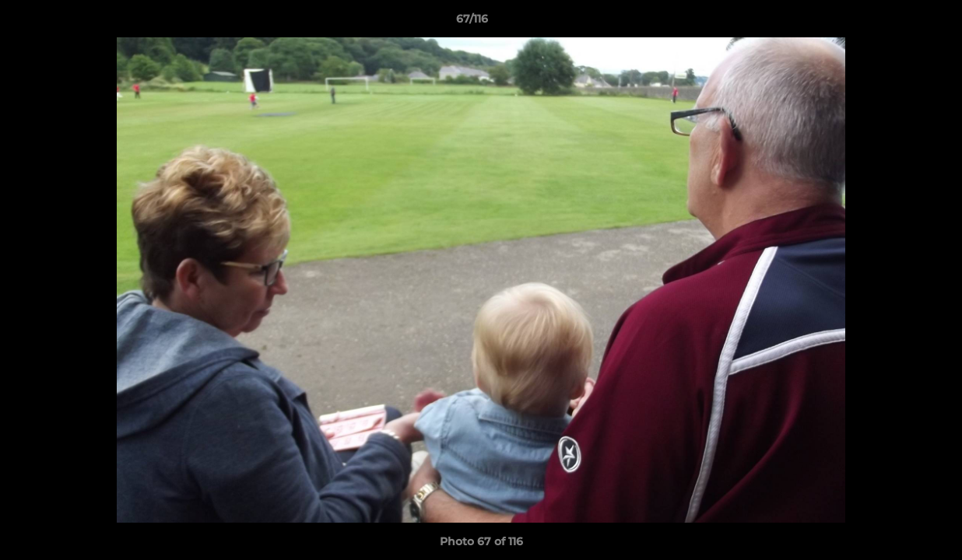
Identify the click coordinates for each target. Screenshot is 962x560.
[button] (897, 23)
